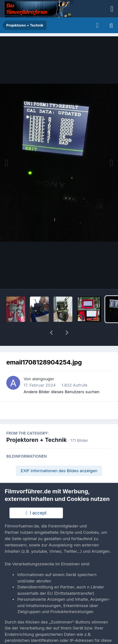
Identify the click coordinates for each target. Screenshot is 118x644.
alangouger (43, 362)
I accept (36, 513)
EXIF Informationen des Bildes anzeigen (59, 454)
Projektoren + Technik (37, 423)
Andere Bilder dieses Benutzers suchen (62, 375)
